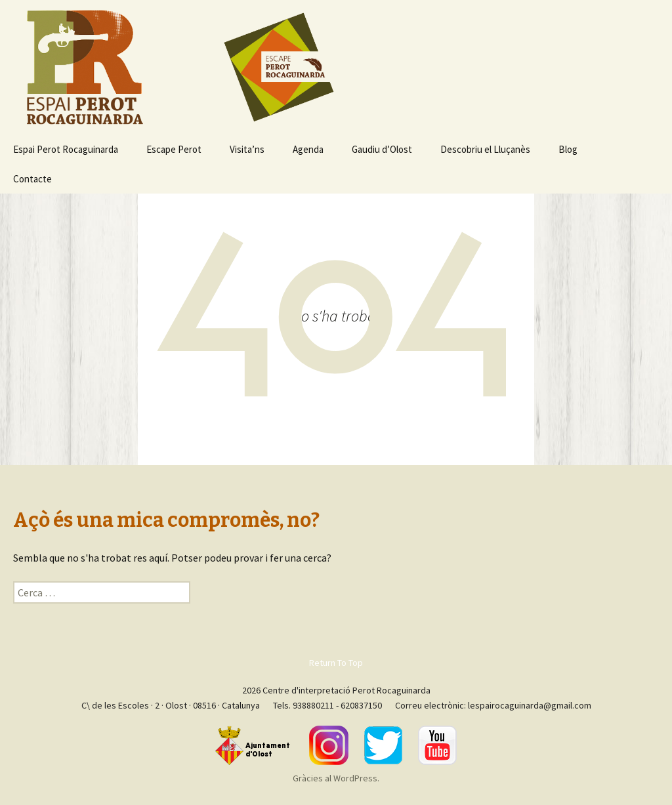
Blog (568, 149)
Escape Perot (174, 149)
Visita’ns (247, 149)
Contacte (32, 179)
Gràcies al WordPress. (336, 778)
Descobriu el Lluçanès (485, 149)
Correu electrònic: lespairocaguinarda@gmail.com (493, 705)
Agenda (308, 149)
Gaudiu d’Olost (382, 149)
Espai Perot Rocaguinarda (66, 149)
